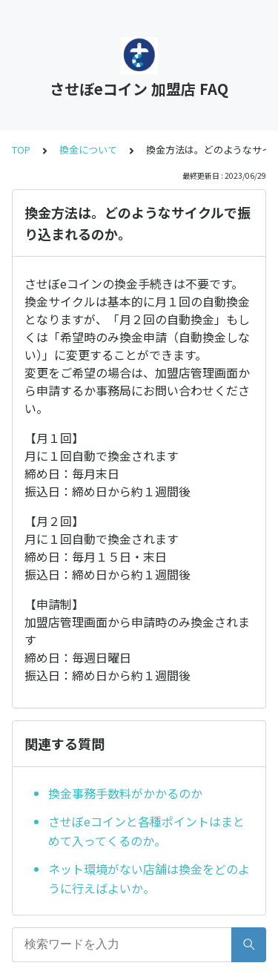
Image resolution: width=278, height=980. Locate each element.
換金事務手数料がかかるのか (125, 793)
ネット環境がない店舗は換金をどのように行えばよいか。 (149, 878)
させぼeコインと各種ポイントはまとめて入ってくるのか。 (146, 831)
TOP (21, 149)
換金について (88, 149)
